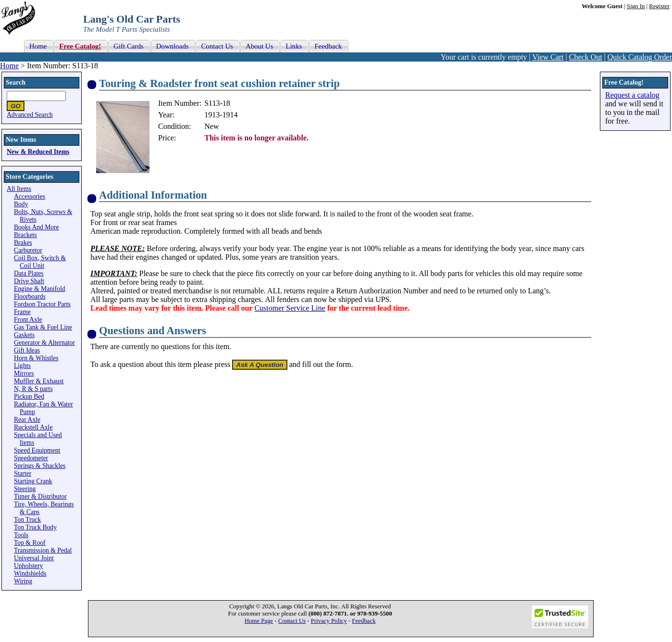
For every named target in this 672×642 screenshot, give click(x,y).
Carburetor (28, 250)
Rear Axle (27, 420)
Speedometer (31, 458)
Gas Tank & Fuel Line (43, 327)
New (212, 126)
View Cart (548, 57)
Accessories (30, 196)
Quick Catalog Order (640, 57)
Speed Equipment (37, 450)
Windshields (30, 573)
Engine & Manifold (39, 289)
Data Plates (29, 273)
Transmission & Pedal (43, 550)
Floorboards (30, 296)
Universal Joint (34, 558)
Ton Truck (27, 520)
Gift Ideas (27, 350)
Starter (23, 473)
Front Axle (28, 320)
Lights (22, 366)
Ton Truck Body (35, 527)
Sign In (636, 6)
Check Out (586, 57)
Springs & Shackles (40, 466)
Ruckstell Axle (33, 427)
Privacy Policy (329, 621)
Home (9, 66)
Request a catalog (632, 95)
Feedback (364, 621)
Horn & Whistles (36, 358)
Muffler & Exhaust (39, 381)
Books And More (37, 227)
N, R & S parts (33, 389)
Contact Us (292, 621)
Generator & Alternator (44, 343)
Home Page (259, 621)
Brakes (23, 243)
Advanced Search (30, 115)
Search (16, 82)
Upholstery (28, 566)
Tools (21, 535)
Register (659, 6)
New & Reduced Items (38, 152)
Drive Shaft (29, 281)
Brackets (25, 235)
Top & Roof (30, 543)
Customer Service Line (290, 308)
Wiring (23, 581)
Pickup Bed (29, 397)
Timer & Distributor (40, 497)
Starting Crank (33, 481)
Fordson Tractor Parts (42, 304)
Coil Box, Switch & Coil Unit (40, 262)
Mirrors (24, 373)
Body (21, 204)
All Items (19, 189)
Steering (25, 489)
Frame (22, 312)
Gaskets (24, 335)
